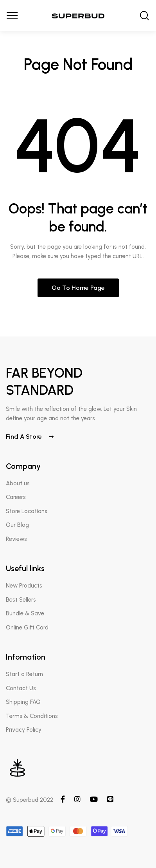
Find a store (30, 437)
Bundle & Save (25, 613)
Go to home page (78, 288)
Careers (16, 497)
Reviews (16, 539)
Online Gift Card (27, 627)
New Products (24, 586)
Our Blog (17, 525)
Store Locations (27, 511)
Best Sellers (21, 600)
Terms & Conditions (32, 716)
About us (18, 483)
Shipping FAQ (23, 702)
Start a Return (24, 674)
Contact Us (21, 688)
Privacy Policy (24, 730)
